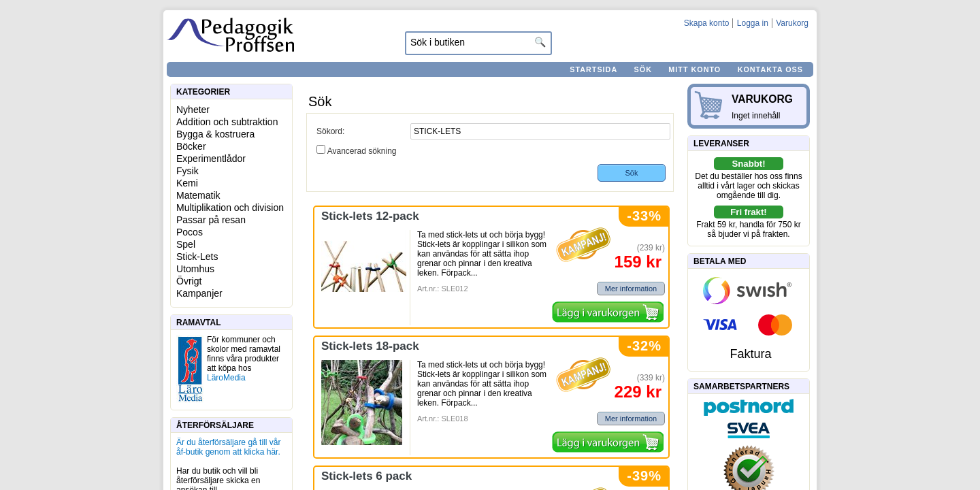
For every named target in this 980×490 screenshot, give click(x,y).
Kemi (187, 183)
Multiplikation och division (230, 208)
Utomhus (195, 269)
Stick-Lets (197, 257)
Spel (186, 244)
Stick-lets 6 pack (366, 476)
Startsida (593, 69)
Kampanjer (199, 293)
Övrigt (189, 281)
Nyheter (193, 110)
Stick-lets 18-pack (370, 346)
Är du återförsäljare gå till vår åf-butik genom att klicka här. (228, 447)
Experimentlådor (211, 159)
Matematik (198, 195)
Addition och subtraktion (227, 122)
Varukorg (792, 23)
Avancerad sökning (362, 151)
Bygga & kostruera (215, 134)
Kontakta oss (770, 69)
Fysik (187, 171)
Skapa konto (707, 23)
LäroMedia (226, 378)
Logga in (753, 23)
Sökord (329, 131)
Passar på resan (211, 220)
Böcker (191, 146)
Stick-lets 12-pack (370, 216)
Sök (643, 69)
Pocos (190, 232)
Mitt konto (695, 69)
